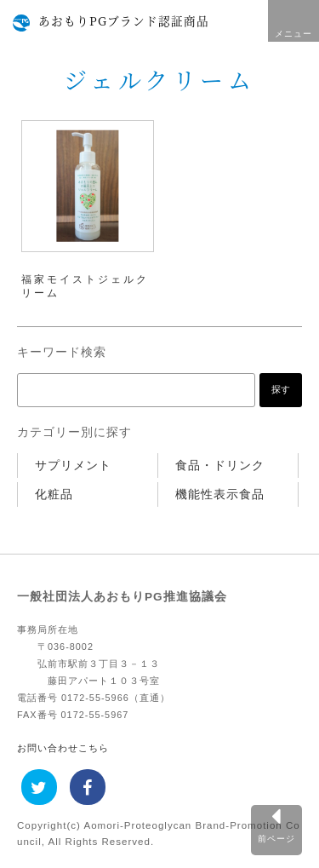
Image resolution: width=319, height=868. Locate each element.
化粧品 (54, 494)
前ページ (276, 839)
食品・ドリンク (220, 466)
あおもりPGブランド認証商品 (124, 20)
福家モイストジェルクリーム (85, 286)
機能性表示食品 (220, 494)
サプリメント (73, 466)
